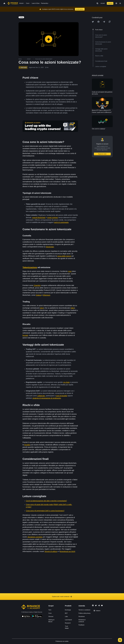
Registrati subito (102, 154)
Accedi (103, 3)
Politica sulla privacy (85, 613)
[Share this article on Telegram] (104, 22)
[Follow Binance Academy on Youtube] (102, 605)
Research (68, 623)
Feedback (81, 625)
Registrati (110, 3)
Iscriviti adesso (80, 9)
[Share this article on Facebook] (98, 22)
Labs (66, 616)
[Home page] (13, 3)
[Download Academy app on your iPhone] (26, 616)
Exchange (68, 610)
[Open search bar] (97, 3)
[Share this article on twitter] (93, 22)
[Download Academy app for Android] (37, 616)
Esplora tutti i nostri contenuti (62, 597)
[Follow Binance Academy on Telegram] (99, 606)
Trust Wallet (67, 627)
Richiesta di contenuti (82, 621)
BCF (66, 613)
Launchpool (68, 620)
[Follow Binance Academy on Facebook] (93, 605)
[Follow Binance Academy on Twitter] (96, 606)
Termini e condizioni (84, 610)
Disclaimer (82, 616)
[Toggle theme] (120, 3)
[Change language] (116, 3)
